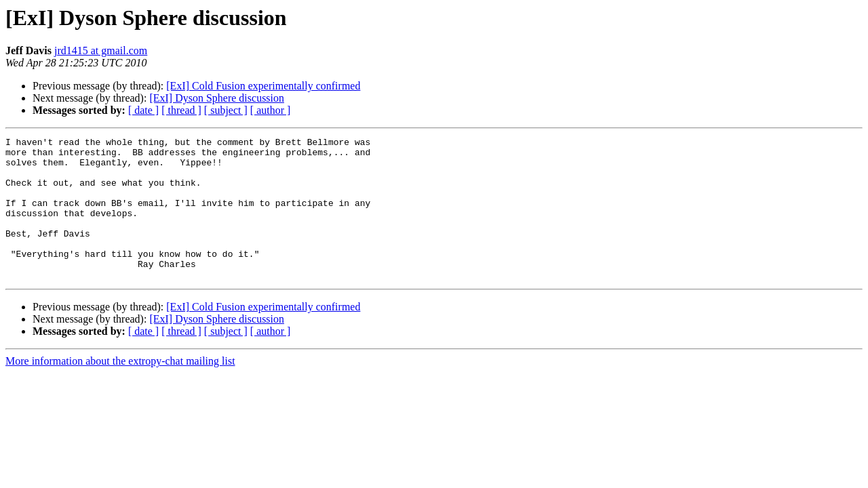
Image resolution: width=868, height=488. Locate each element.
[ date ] (143, 110)
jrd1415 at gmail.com (101, 50)
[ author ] (271, 110)
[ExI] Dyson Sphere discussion (217, 98)
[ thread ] (181, 110)
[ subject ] (226, 110)
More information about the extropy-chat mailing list (120, 389)
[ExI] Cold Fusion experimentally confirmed (263, 86)
